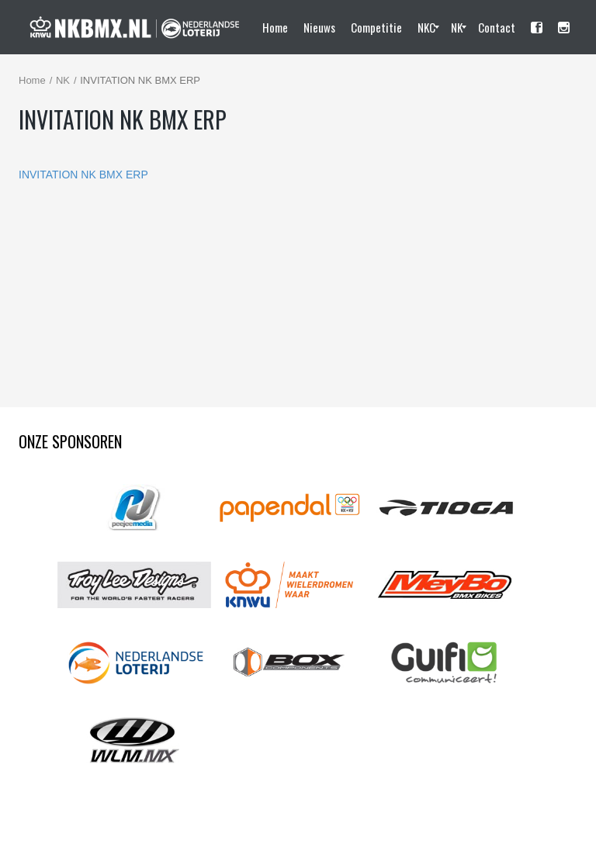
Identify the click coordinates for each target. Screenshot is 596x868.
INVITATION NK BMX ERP (83, 175)
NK (63, 80)
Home (32, 80)
